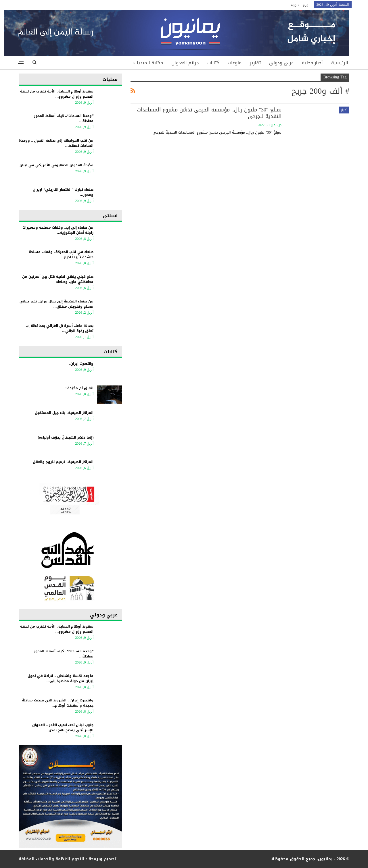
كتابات (213, 63)
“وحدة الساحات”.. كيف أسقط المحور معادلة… (64, 118)
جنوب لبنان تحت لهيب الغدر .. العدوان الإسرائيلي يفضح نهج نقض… (63, 728)
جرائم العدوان (185, 63)
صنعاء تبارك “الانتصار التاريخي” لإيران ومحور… (63, 192)
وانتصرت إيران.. (81, 364)
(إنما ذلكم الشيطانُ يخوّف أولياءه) (66, 437)
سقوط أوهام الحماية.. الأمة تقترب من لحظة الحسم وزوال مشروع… (57, 94)
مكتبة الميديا (150, 63)
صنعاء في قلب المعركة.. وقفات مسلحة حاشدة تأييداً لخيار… (61, 254)
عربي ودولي (281, 63)
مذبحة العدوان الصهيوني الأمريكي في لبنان (56, 165)
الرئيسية (340, 63)
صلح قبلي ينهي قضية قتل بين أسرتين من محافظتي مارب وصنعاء (58, 279)
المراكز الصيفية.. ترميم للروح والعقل (63, 462)
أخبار (344, 110)
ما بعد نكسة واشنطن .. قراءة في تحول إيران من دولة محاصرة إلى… (61, 678)
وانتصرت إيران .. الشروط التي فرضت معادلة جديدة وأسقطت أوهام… (58, 703)
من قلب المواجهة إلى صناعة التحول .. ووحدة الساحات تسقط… (56, 143)
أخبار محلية (312, 63)
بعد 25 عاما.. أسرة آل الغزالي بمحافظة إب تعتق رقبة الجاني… (60, 328)
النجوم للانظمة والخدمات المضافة (51, 859)
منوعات (235, 63)
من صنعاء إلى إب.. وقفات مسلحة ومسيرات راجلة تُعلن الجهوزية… (58, 230)
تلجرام (295, 5)
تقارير (255, 63)
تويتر (306, 5)
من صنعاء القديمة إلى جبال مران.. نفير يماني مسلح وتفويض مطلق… (56, 304)
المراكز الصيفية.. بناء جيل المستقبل (64, 413)
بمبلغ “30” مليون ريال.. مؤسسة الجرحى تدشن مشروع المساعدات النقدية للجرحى (209, 113)
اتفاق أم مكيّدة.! (79, 388)
